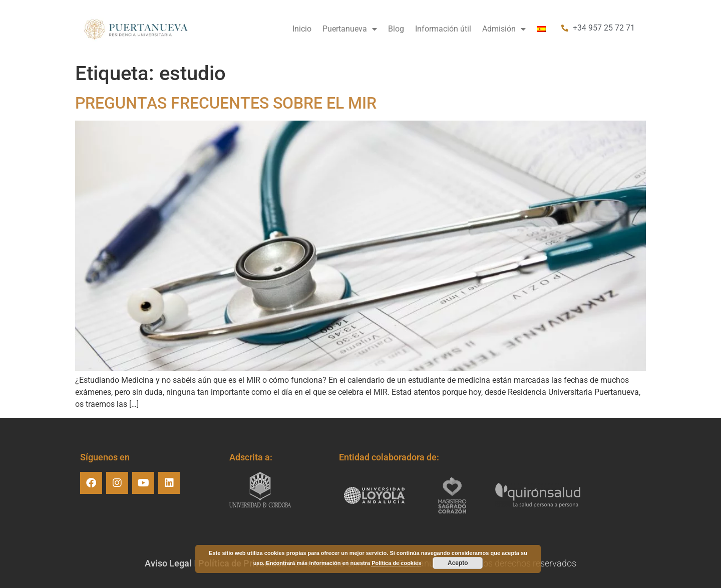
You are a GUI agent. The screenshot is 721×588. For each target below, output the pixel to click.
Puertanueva (350, 29)
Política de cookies (396, 563)
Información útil (443, 29)
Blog (396, 29)
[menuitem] (541, 29)
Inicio (302, 29)
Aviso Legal (168, 563)
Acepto (458, 563)
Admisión (504, 29)
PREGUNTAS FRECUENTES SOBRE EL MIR (226, 103)
